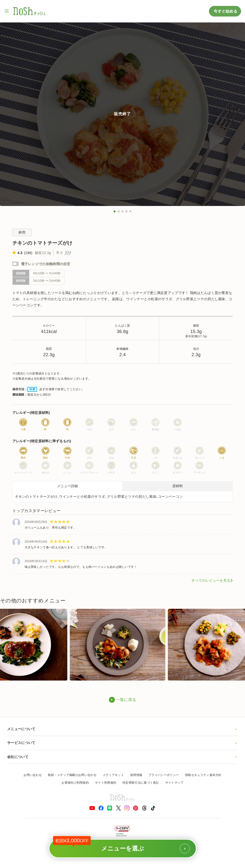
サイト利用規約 (106, 783)
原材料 (178, 486)
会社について (122, 757)
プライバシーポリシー (164, 775)
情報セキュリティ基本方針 (203, 775)
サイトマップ (174, 783)
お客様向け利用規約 (75, 783)
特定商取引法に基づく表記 (141, 783)
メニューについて (122, 729)
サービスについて (122, 743)
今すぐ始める (225, 11)
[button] (115, 211)
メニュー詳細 (67, 486)
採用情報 (136, 775)
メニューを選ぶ (121, 846)
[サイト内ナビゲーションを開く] (7, 11)
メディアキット (113, 775)
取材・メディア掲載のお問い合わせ (72, 775)
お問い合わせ (33, 775)
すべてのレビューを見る (211, 580)
